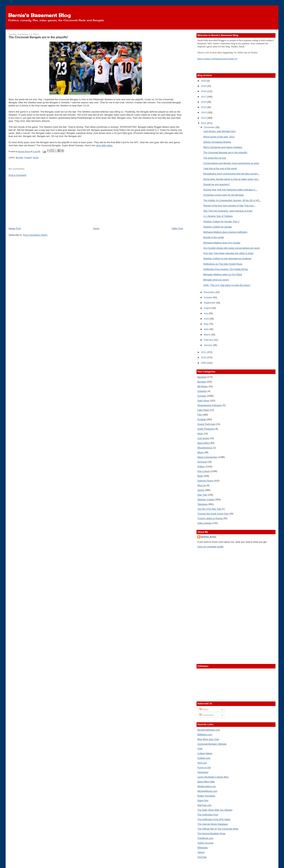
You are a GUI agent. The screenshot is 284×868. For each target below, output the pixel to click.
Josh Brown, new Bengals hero (219, 131)
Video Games (205, 523)
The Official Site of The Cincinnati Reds (218, 829)
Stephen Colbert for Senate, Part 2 (221, 222)
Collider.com (204, 758)
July (206, 313)
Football (28, 157)
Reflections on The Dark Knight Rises (223, 264)
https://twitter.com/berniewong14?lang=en (217, 59)
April (206, 329)
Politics (201, 467)
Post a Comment (17, 175)
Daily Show (203, 401)
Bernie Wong (209, 537)
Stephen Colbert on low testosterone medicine (227, 258)
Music (201, 452)
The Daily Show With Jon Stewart (215, 810)
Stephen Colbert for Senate (218, 227)
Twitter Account (205, 843)
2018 (204, 91)
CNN (200, 749)
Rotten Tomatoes (206, 796)
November (210, 292)
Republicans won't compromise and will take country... (231, 174)
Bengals (19, 157)
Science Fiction (205, 481)
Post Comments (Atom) (35, 235)
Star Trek (202, 495)
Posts (204, 709)
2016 (204, 102)
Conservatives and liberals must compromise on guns (231, 163)
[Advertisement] (36, 202)
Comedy (202, 396)
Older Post (177, 228)
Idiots (200, 434)
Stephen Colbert (206, 500)
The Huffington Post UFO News (214, 819)
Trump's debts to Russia (210, 518)
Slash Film (203, 800)
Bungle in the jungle (214, 237)
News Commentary (207, 457)
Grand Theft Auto (206, 424)
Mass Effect (204, 443)
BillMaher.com (205, 735)
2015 (204, 107)
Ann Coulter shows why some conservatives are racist (231, 248)
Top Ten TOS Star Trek (209, 509)
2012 (204, 123)
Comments (206, 715)
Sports (36, 157)
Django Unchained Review (217, 142)
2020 (204, 81)
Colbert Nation (205, 753)
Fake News (203, 410)
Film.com (202, 763)
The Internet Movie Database (213, 824)
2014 (204, 112)
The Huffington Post (208, 815)
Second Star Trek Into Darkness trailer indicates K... (230, 190)
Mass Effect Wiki (206, 782)
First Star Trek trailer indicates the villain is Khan (228, 253)
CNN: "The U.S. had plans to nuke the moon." (227, 285)
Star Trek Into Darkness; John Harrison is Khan (228, 211)
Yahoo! (201, 852)
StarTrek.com (204, 805)
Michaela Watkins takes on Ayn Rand (223, 274)
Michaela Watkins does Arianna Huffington (225, 232)
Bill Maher (203, 386)
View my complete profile (210, 547)
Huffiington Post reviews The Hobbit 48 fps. (226, 269)
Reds (200, 476)
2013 (204, 118)
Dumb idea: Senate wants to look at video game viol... (231, 179)
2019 (204, 86)
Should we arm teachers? (217, 184)
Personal (202, 462)
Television (203, 504)
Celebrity (202, 391)
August (208, 308)
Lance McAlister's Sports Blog (213, 777)
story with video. (104, 145)
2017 (204, 97)
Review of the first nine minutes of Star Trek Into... (229, 206)
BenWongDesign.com (209, 730)
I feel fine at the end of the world (220, 168)
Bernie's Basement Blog (39, 15)
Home (96, 228)
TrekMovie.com (205, 838)
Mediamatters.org (207, 786)
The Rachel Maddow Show (211, 833)
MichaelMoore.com (207, 791)
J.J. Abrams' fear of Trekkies (218, 216)
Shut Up (202, 485)
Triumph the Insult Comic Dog (213, 514)
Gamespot (203, 772)
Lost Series (203, 438)
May (206, 324)
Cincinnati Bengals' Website (212, 744)
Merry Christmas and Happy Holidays (223, 147)
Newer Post (15, 228)
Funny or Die (204, 768)
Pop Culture (204, 471)
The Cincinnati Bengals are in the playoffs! (225, 152)
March (207, 335)
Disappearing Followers (210, 405)
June (207, 319)
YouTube (202, 857)
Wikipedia (202, 848)
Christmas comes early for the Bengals (223, 195)
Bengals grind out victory (216, 280)
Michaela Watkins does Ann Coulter (222, 243)
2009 (204, 363)
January (208, 345)
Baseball (202, 377)
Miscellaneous (205, 448)
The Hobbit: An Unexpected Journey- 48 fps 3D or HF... (232, 200)
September (210, 303)
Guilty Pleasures (206, 429)
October (208, 297)
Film (200, 415)
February (209, 340)
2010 (204, 357)
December (210, 127)
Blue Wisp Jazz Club (208, 739)
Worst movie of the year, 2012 (219, 137)
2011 (204, 352)
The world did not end (215, 158)
